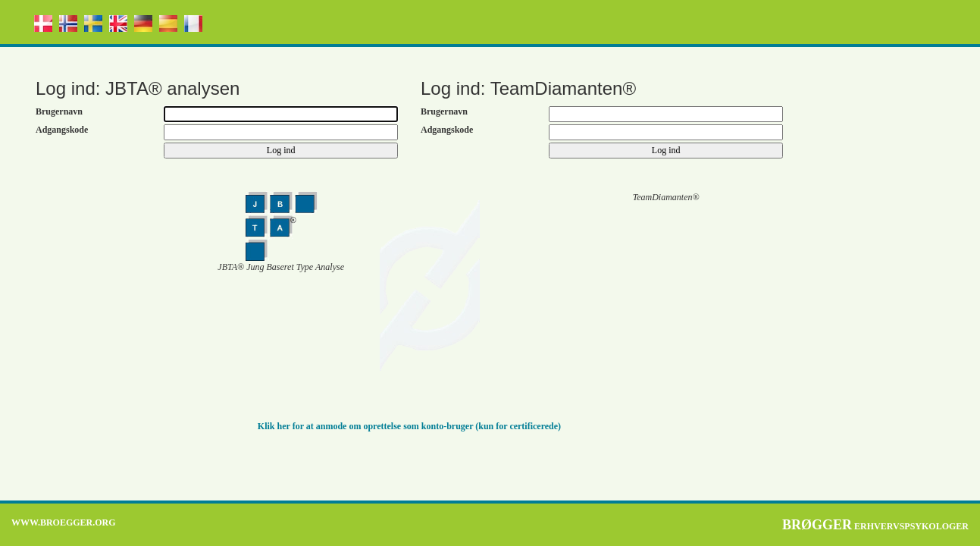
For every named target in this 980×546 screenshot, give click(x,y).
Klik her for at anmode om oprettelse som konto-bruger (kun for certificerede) (409, 426)
